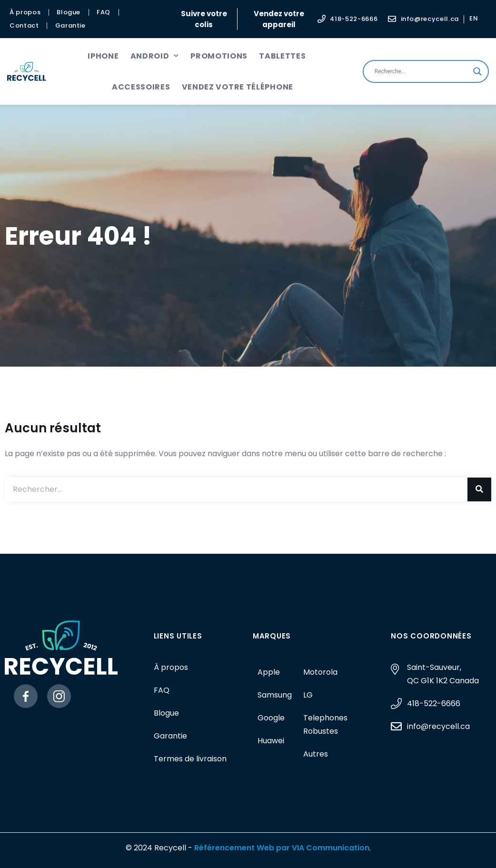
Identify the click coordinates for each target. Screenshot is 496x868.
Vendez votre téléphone (238, 87)
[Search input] (422, 71)
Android (155, 56)
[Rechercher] (479, 489)
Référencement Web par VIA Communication (282, 848)
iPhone (103, 56)
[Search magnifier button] (477, 71)
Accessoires (141, 87)
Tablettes (282, 56)
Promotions (219, 56)
